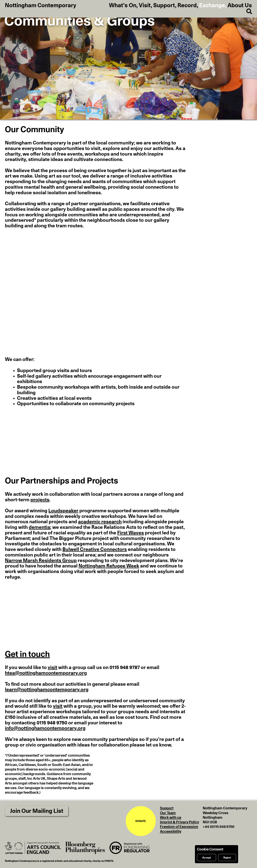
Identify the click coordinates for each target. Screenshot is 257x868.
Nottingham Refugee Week (109, 566)
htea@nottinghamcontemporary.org (46, 673)
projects (40, 500)
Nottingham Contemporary (41, 6)
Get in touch (27, 654)
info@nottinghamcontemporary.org (45, 728)
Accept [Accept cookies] (207, 858)
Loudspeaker (63, 511)
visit (52, 668)
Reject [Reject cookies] (227, 858)
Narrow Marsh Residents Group (41, 561)
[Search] (247, 12)
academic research (100, 522)
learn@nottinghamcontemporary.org (47, 690)
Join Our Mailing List (37, 811)
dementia (39, 527)
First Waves (131, 533)
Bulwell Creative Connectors (95, 549)
